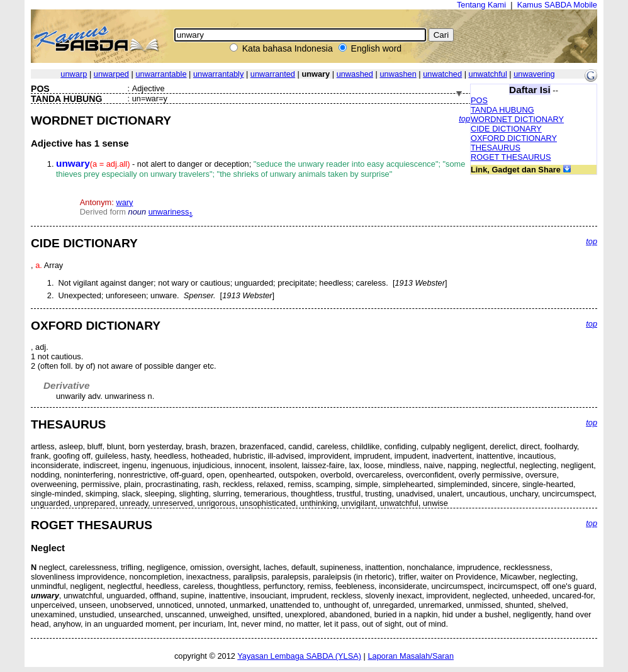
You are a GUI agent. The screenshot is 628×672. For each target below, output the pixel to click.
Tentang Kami (481, 5)
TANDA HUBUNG (502, 110)
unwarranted (273, 74)
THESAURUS (496, 148)
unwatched (442, 74)
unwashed (355, 74)
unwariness (171, 212)
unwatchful (488, 74)
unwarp (74, 74)
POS (479, 100)
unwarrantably (218, 74)
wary (124, 202)
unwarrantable (161, 74)
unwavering (534, 74)
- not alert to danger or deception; (261, 169)
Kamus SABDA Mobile (557, 5)
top (464, 119)
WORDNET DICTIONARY (517, 119)
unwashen (398, 74)
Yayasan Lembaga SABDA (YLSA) (299, 656)
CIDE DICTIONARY (506, 129)
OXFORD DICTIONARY (514, 138)
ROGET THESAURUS (511, 157)
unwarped (111, 74)
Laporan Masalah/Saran (411, 656)
